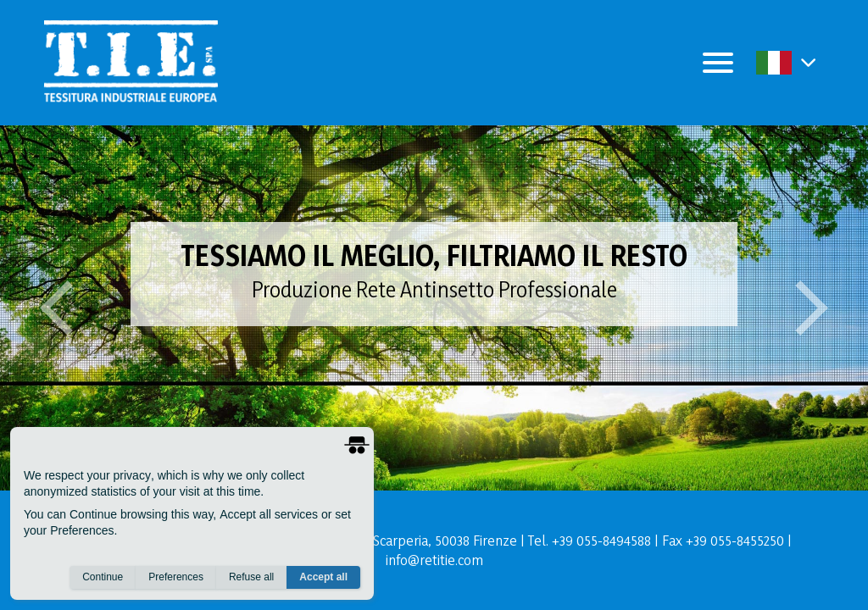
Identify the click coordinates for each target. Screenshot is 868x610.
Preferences (176, 577)
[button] (808, 62)
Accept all (323, 577)
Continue (103, 577)
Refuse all (251, 577)
